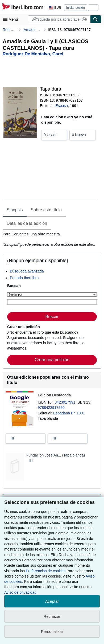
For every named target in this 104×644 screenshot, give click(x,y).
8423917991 (66, 402)
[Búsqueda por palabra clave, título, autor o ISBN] (52, 302)
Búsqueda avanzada (27, 271)
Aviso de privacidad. (21, 592)
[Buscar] (96, 19)
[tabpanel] (50, 239)
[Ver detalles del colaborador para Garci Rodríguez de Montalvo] (33, 54)
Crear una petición (52, 360)
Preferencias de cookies (46, 571)
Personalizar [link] (52, 631)
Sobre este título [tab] (46, 210)
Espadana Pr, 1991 (69, 413)
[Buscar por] (52, 294)
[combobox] (59, 19)
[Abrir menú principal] (12, 19)
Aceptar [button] (52, 601)
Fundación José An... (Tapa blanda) (56, 455)
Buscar (52, 317)
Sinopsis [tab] (15, 210)
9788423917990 (51, 408)
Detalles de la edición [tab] (27, 223)
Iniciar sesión (76, 8)
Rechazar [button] (52, 616)
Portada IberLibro (24, 278)
